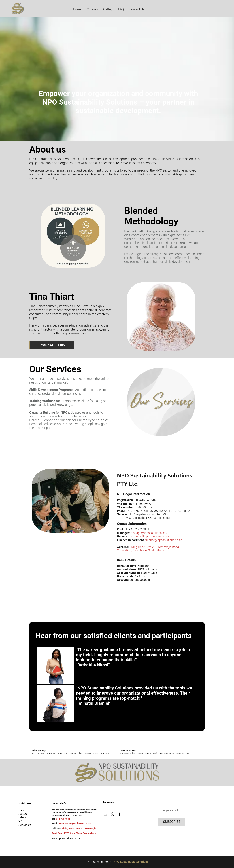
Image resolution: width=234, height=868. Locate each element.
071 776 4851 (63, 819)
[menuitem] (77, 9)
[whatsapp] (113, 815)
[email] (106, 815)
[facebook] (119, 815)
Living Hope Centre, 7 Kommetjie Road (154, 547)
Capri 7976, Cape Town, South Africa (140, 550)
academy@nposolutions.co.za (149, 536)
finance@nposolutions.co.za (164, 540)
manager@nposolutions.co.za (150, 533)
